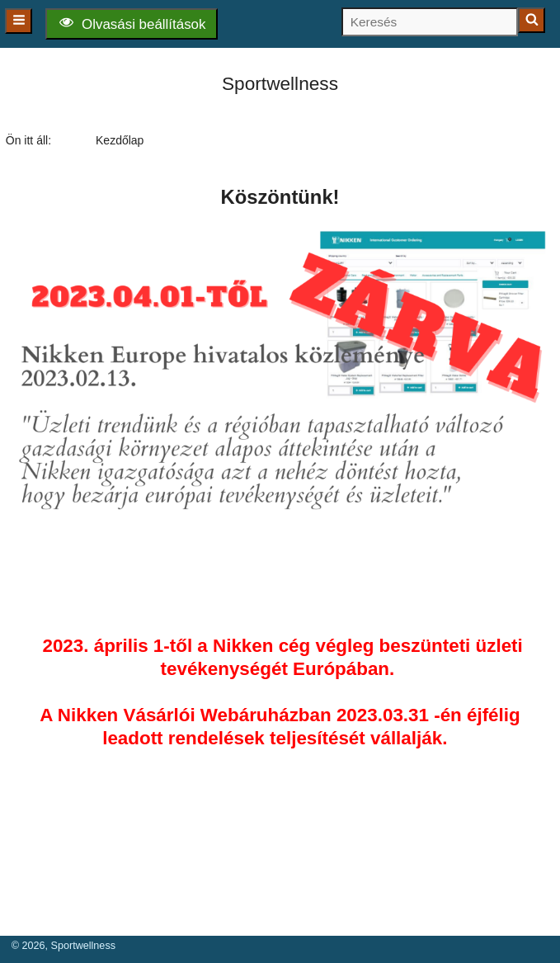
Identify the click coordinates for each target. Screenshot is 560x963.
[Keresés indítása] (532, 20)
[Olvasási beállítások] (132, 24)
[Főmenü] (19, 21)
